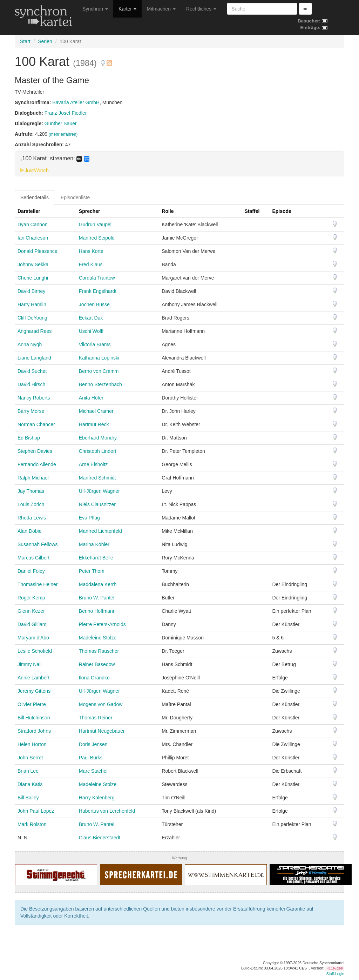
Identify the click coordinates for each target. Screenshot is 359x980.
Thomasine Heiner (38, 584)
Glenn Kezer (31, 611)
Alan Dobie (30, 531)
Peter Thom (92, 571)
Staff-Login (335, 974)
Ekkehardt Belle (96, 558)
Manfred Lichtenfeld (100, 531)
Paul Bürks (91, 758)
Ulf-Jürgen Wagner (99, 491)
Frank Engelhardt (98, 291)
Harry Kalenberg (97, 798)
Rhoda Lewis (32, 518)
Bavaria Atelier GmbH (76, 102)
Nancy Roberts (34, 398)
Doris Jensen (93, 744)
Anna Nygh (30, 344)
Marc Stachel (93, 771)
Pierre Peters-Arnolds (102, 624)
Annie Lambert (33, 678)
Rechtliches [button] (201, 9)
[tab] (179, 164)
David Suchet (32, 371)
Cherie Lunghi (33, 278)
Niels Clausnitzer (97, 504)
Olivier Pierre (32, 704)
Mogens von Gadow (101, 704)
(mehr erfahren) (63, 134)
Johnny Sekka (33, 264)
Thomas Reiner (96, 718)
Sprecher (90, 211)
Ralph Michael (33, 478)
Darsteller (29, 211)
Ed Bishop (29, 438)
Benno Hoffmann (97, 611)
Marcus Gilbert (33, 558)
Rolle (168, 211)
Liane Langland (34, 358)
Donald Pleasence (38, 251)
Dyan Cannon (33, 224)
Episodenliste (75, 197)
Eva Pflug (89, 518)
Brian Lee (28, 771)
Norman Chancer (36, 424)
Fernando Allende (37, 464)
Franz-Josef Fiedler (66, 113)
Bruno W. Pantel (97, 598)
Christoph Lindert (98, 451)
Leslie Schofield (35, 651)
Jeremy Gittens (34, 691)
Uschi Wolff (91, 331)
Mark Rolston (32, 824)
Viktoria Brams (95, 344)
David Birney (31, 291)
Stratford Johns (34, 731)
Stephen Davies (35, 451)
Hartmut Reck (94, 424)
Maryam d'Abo (33, 638)
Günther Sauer (61, 123)
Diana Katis (30, 784)
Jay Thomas (31, 491)
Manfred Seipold (97, 238)
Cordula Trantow (97, 278)
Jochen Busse (94, 304)
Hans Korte (91, 251)
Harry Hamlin (32, 304)
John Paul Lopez (36, 811)
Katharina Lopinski (99, 358)
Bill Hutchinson (34, 718)
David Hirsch (31, 384)
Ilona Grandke (94, 678)
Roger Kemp (31, 598)
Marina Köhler (94, 544)
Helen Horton (32, 744)
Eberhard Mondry (98, 438)
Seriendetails (35, 197)
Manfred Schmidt (97, 478)
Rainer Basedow (97, 664)
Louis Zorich (31, 504)
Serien (45, 41)
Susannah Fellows (38, 544)
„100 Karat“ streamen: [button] (55, 159)
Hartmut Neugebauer (102, 731)
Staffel (252, 211)
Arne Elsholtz (93, 464)
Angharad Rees (35, 331)
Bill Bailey (28, 798)
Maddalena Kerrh (98, 584)
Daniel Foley (31, 571)
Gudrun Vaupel (95, 224)
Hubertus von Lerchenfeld (107, 811)
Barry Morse (31, 411)
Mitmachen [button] (161, 9)
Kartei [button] (127, 9)
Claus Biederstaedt (100, 838)
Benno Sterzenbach (100, 384)
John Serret (30, 758)
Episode (282, 211)
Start (25, 41)
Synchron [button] (95, 9)
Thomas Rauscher (99, 651)
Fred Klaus (91, 264)
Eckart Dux (91, 318)
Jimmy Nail (29, 664)
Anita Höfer (91, 398)
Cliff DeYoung (32, 318)
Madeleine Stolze (98, 638)
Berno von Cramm (99, 371)
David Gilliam (32, 624)
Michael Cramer (96, 411)
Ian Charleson (33, 238)
